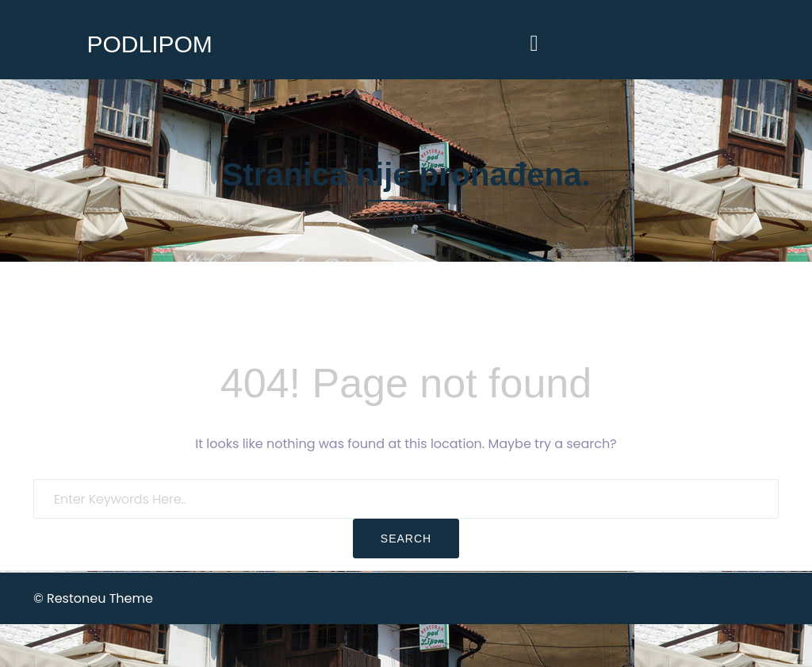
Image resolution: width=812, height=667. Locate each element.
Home (406, 216)
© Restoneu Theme (93, 598)
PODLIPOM (149, 44)
